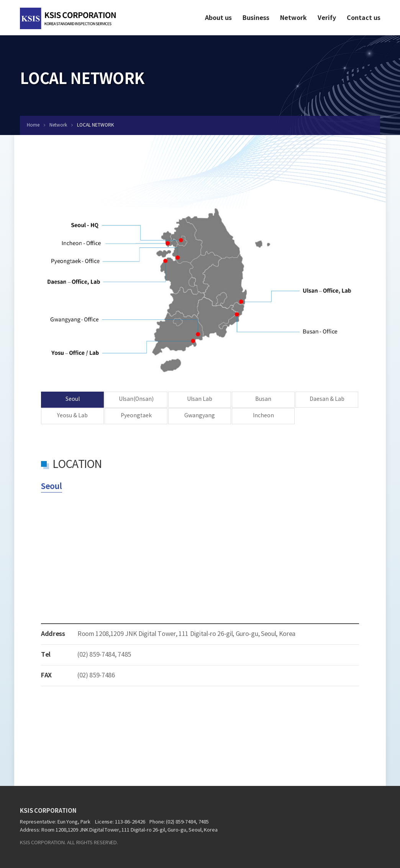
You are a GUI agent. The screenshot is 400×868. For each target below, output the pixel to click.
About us (218, 18)
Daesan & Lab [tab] (327, 399)
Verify (327, 18)
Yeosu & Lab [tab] (72, 416)
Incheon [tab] (263, 416)
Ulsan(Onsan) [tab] (136, 399)
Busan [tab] (263, 399)
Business (256, 18)
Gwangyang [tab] (200, 416)
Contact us (364, 18)
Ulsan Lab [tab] (200, 399)
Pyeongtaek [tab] (136, 416)
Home (33, 125)
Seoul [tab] (73, 399)
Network (293, 18)
